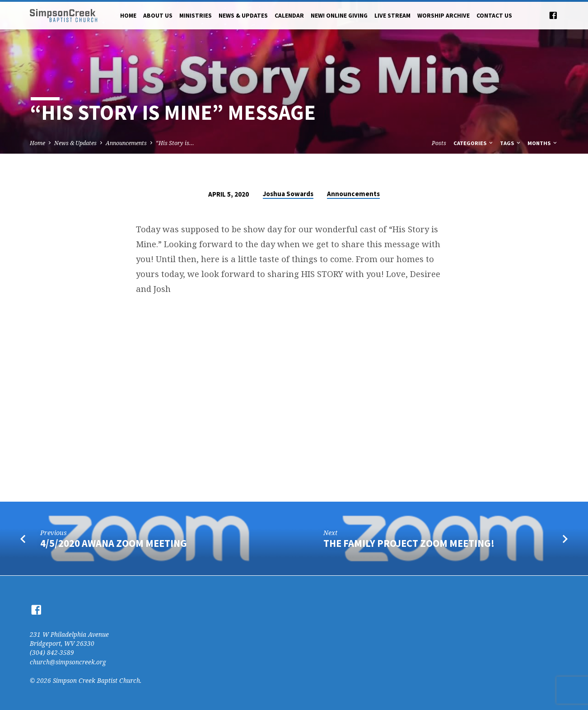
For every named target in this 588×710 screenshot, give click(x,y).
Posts (439, 143)
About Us (158, 16)
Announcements (126, 143)
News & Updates (243, 16)
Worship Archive (443, 16)
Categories (474, 143)
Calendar (289, 16)
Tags (511, 143)
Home (128, 16)
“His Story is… (175, 143)
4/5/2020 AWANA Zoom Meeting (114, 543)
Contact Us (494, 16)
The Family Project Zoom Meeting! (409, 543)
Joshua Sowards (288, 194)
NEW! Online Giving (339, 16)
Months (543, 143)
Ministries (196, 16)
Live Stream (392, 16)
